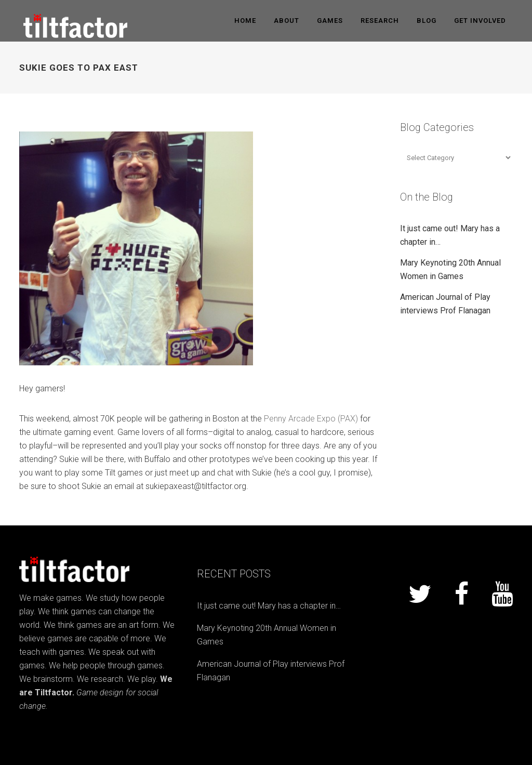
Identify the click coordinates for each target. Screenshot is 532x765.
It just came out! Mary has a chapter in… (269, 606)
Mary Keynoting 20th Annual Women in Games (267, 635)
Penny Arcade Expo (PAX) (311, 419)
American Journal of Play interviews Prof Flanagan (271, 671)
